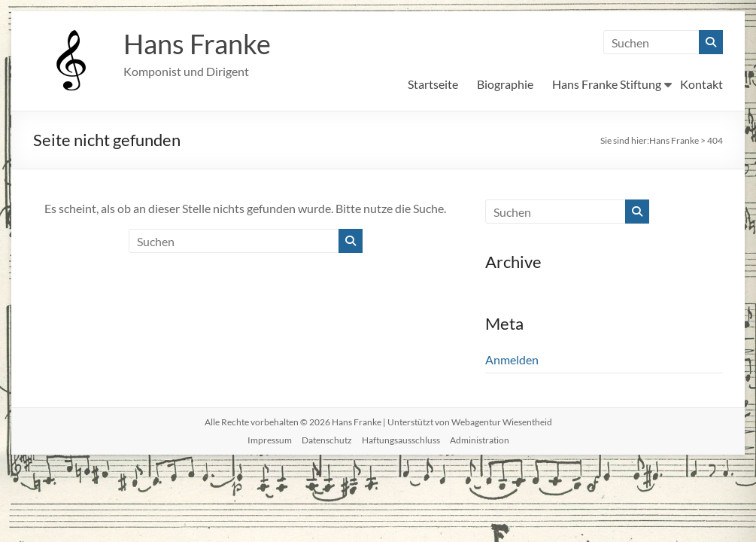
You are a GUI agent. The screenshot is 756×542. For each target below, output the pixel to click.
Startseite (433, 84)
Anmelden (512, 359)
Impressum (270, 440)
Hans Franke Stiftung (607, 84)
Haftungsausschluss (401, 440)
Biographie (505, 84)
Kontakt (701, 84)
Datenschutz (327, 440)
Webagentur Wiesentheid (502, 422)
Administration (480, 440)
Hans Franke (197, 44)
